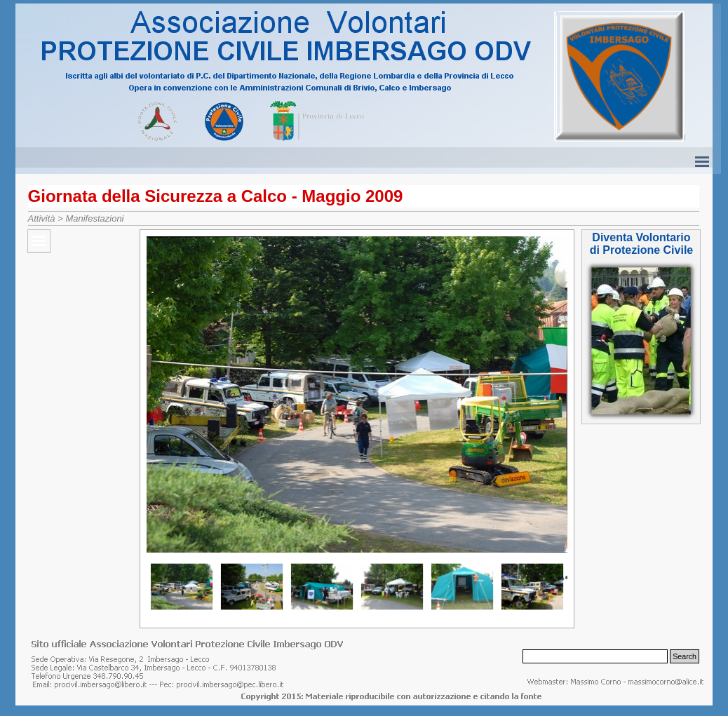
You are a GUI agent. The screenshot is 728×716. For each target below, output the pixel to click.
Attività (42, 218)
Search (685, 656)
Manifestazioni (94, 218)
